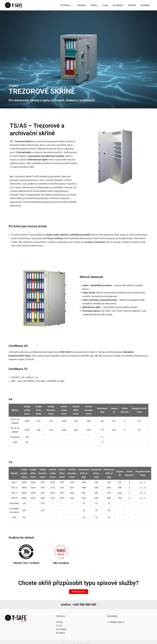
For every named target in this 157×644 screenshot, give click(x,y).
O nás (106, 5)
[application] (73, 5)
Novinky (83, 5)
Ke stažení (119, 5)
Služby (95, 5)
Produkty (69, 5)
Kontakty (145, 5)
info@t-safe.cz (117, 622)
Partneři (132, 5)
